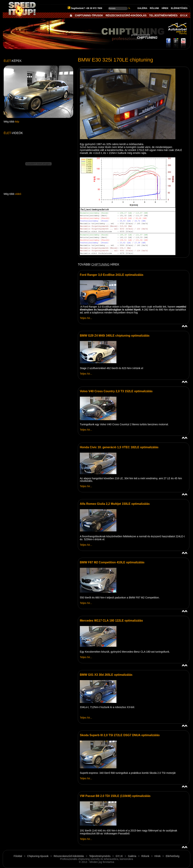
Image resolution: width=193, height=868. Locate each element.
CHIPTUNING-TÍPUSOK (89, 15)
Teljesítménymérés (100, 856)
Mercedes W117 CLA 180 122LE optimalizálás (111, 621)
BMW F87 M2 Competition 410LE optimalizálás (112, 562)
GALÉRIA (142, 8)
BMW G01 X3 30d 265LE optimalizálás (106, 675)
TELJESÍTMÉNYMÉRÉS (163, 15)
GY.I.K (184, 15)
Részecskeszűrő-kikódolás (69, 856)
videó (18, 194)
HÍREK (165, 8)
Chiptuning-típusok (38, 856)
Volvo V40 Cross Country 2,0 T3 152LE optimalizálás (116, 391)
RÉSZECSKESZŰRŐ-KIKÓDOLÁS (126, 15)
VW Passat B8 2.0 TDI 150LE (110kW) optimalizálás (115, 796)
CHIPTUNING (101, 265)
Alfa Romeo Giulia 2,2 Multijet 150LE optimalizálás (115, 504)
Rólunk (145, 856)
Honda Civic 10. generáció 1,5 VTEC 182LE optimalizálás (119, 447)
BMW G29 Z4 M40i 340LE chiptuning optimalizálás (115, 336)
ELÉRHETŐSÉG (179, 8)
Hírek (157, 856)
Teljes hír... (86, 318)
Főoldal (18, 856)
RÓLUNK (154, 8)
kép (17, 122)
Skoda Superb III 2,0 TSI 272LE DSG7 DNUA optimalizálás (120, 735)
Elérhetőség (173, 856)
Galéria (132, 856)
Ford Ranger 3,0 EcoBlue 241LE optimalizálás (112, 275)
